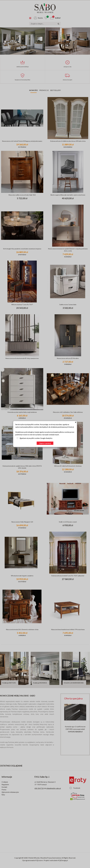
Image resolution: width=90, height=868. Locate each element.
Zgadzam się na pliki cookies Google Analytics (36, 438)
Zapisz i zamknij (45, 443)
